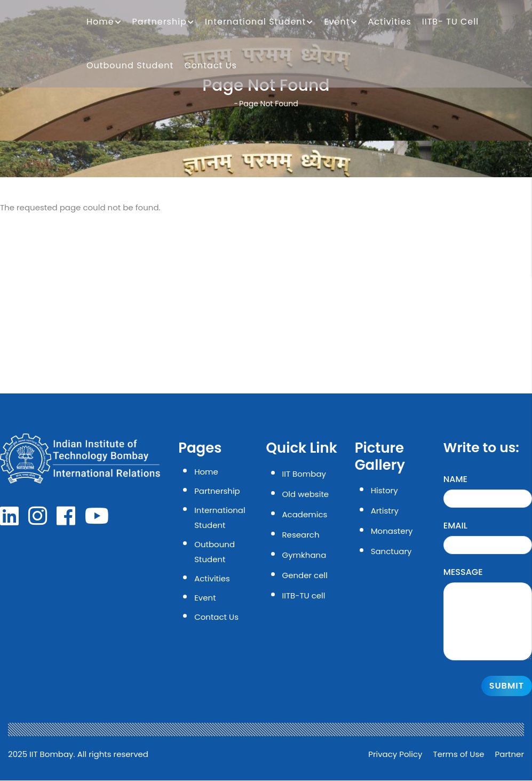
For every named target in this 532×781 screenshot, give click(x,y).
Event (340, 22)
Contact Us (210, 65)
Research (301, 535)
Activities (390, 22)
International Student (259, 22)
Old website (306, 494)
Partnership (163, 22)
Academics (305, 514)
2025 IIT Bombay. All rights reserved (78, 754)
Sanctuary (391, 551)
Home (104, 22)
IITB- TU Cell (450, 22)
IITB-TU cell (304, 595)
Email (455, 526)
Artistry (385, 511)
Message (463, 572)
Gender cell (305, 575)
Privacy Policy (395, 754)
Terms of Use (459, 754)
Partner (510, 754)
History (384, 490)
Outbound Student (130, 65)
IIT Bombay (304, 474)
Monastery (392, 531)
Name (455, 479)
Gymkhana (304, 555)
